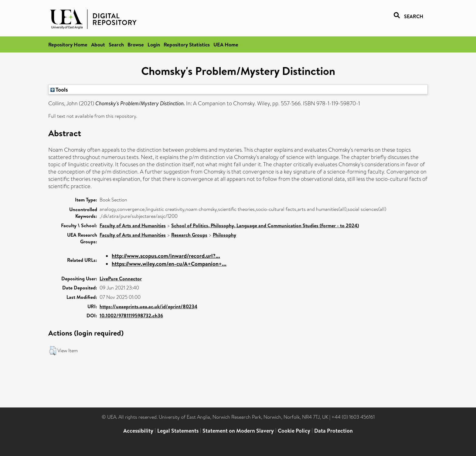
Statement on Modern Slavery (238, 431)
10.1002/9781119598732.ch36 (131, 316)
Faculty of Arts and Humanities (133, 225)
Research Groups (189, 235)
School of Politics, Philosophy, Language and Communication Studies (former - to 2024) (265, 225)
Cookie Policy (294, 431)
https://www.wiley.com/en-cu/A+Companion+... (169, 264)
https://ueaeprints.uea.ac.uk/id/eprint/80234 (148, 306)
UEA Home (226, 44)
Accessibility (138, 431)
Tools (59, 90)
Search (116, 44)
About (98, 44)
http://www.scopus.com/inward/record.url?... (166, 256)
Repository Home (68, 44)
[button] (53, 351)
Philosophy (224, 235)
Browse (136, 44)
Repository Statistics (187, 44)
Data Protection (333, 431)
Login (154, 44)
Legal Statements (178, 431)
